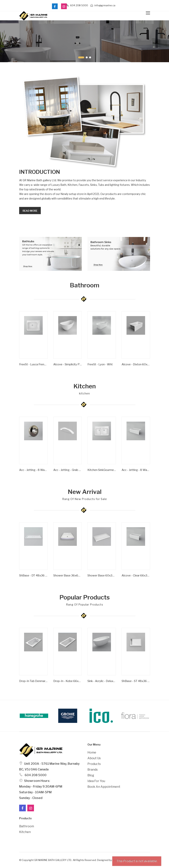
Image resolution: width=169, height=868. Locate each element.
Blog (91, 775)
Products (94, 764)
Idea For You (96, 781)
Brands (93, 770)
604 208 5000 (77, 5)
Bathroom (27, 826)
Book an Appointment (104, 787)
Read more (30, 211)
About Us (94, 758)
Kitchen (25, 832)
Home (92, 752)
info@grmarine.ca (103, 5)
